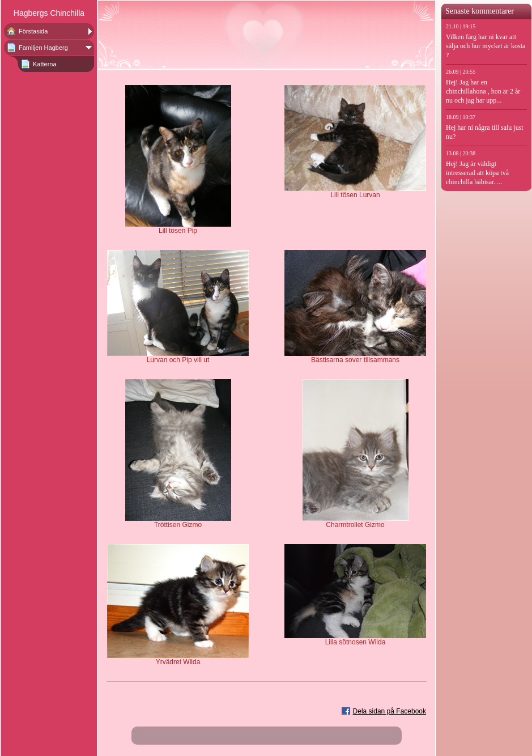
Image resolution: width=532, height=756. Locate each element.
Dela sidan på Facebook (390, 711)
